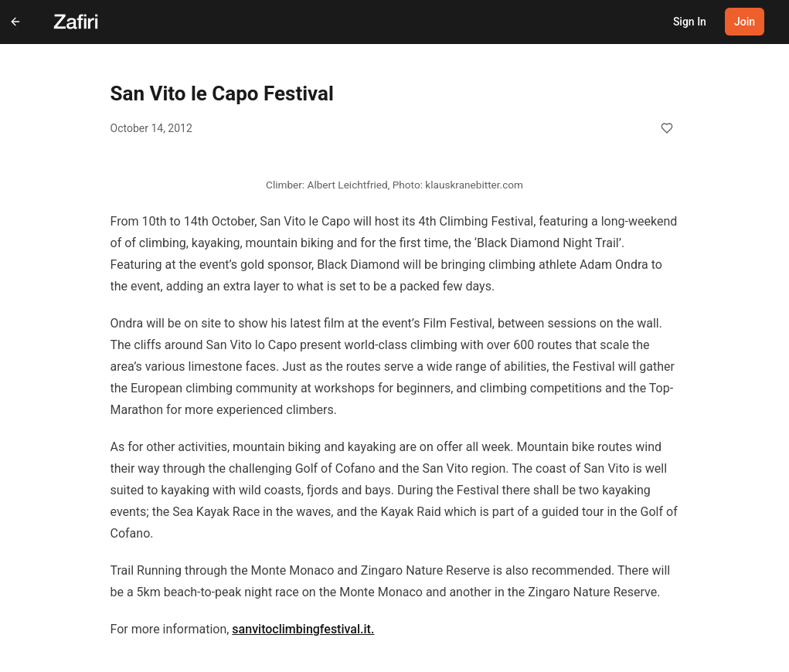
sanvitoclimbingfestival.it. (303, 629)
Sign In (690, 22)
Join (745, 22)
